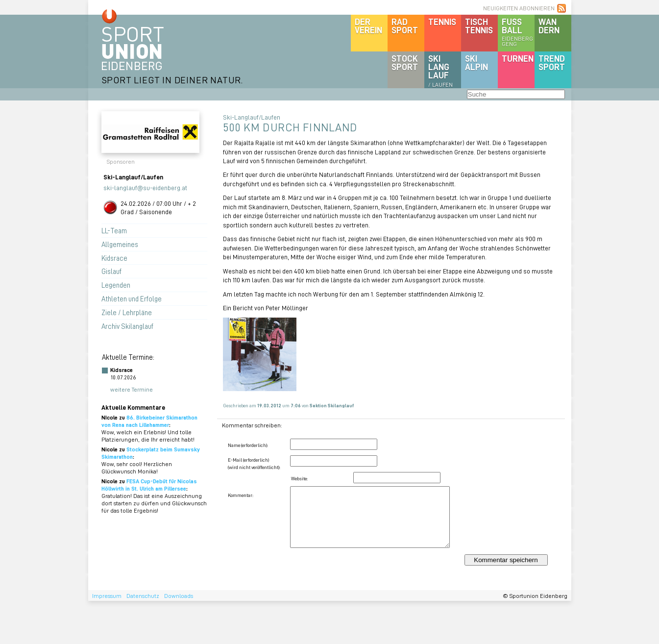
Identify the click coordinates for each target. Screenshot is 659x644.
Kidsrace (114, 258)
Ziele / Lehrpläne (127, 312)
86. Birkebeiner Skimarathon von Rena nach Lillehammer (149, 421)
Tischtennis (479, 26)
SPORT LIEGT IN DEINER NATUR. (172, 80)
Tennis (442, 22)
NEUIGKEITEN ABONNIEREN (519, 8)
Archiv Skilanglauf (127, 326)
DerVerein (368, 26)
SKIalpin (476, 62)
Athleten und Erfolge (132, 298)
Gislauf (111, 271)
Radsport (405, 26)
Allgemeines (120, 244)
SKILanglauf (440, 71)
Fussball (518, 32)
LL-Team (114, 230)
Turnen (518, 58)
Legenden (116, 285)
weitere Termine (132, 389)
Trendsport (552, 62)
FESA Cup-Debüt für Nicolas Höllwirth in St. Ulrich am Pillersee (149, 485)
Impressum (107, 596)
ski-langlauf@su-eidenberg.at (145, 187)
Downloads (179, 596)
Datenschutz (143, 596)
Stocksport (405, 62)
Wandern (549, 26)
